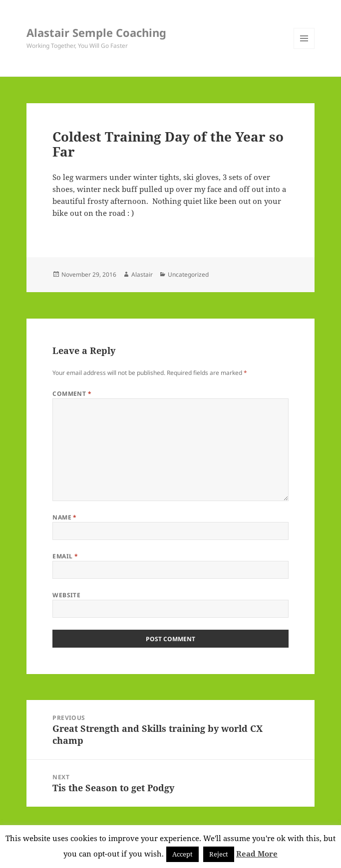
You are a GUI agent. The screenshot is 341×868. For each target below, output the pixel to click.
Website (66, 595)
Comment (72, 394)
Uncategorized (188, 274)
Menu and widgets (304, 49)
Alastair (142, 274)
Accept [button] (182, 854)
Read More (257, 854)
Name (65, 517)
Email (65, 556)
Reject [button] (219, 854)
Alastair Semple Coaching (96, 32)
